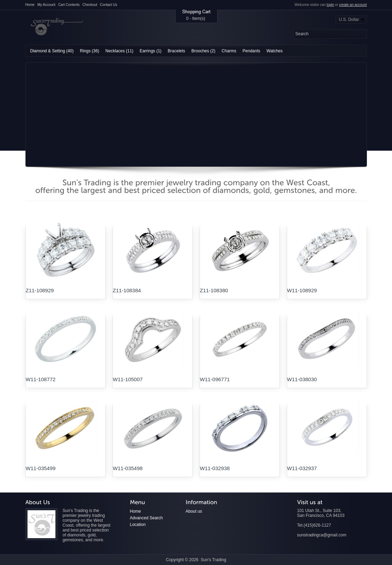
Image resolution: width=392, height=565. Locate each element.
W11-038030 (302, 379)
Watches (275, 51)
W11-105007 (128, 379)
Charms (229, 51)
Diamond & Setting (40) (52, 51)
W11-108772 (41, 379)
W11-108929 (302, 290)
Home (30, 5)
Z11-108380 (214, 290)
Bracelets (176, 51)
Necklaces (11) (120, 51)
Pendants (251, 51)
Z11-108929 (40, 290)
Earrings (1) (151, 51)
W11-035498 (128, 468)
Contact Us (109, 5)
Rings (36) (89, 51)
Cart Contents (69, 5)
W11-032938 (215, 468)
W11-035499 (41, 468)
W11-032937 (302, 468)
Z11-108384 (127, 290)
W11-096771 (215, 379)
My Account (46, 5)
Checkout (90, 5)
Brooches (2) (203, 51)
